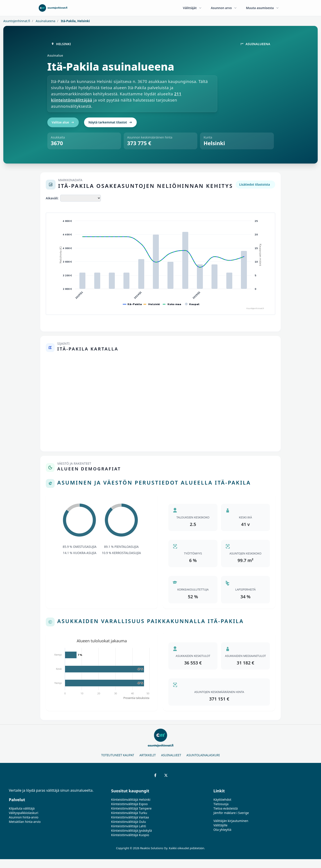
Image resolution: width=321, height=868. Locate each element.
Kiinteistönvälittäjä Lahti (129, 826)
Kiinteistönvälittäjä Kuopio (130, 835)
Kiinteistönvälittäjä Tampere (131, 808)
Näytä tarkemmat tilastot (110, 122)
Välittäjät (192, 8)
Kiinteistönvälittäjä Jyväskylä (131, 830)
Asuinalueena (45, 21)
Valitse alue (63, 122)
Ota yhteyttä (222, 830)
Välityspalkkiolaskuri (24, 813)
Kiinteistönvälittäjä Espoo (129, 804)
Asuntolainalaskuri (203, 755)
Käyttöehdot (222, 800)
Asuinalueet (171, 755)
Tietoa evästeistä (226, 808)
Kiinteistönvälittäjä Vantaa (130, 817)
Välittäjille (221, 825)
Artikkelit (148, 755)
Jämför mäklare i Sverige (231, 813)
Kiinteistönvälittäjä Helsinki (131, 800)
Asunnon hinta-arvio (24, 817)
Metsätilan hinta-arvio (25, 822)
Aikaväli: (52, 198)
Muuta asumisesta (263, 8)
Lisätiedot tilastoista (255, 184)
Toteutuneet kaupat (118, 755)
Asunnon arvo (224, 8)
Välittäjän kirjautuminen (231, 821)
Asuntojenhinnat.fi (17, 21)
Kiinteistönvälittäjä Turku (129, 813)
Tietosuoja (221, 804)
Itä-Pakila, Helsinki (75, 21)
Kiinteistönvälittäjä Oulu (128, 822)
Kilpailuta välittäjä (22, 808)
